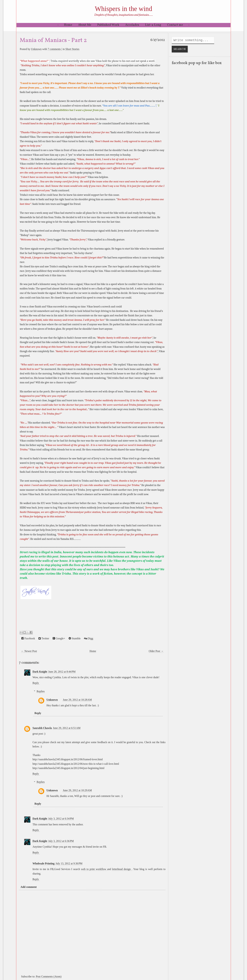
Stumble (75, 638)
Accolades (132, 25)
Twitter (44, 638)
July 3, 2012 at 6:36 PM (61, 841)
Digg (89, 638)
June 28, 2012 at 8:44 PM (62, 672)
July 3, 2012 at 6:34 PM (61, 819)
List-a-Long (153, 25)
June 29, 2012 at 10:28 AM (77, 700)
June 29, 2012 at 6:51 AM (67, 728)
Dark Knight (40, 672)
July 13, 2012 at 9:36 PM (69, 863)
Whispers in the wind (123, 9)
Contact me (175, 25)
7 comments (54, 49)
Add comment (28, 887)
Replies (41, 691)
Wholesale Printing (43, 863)
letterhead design (122, 869)
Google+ (59, 638)
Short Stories (72, 49)
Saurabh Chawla (42, 728)
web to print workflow (94, 869)
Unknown (36, 49)
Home (68, 25)
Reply (36, 683)
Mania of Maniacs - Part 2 (53, 40)
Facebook (28, 638)
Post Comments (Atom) (49, 976)
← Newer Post (29, 651)
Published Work (108, 25)
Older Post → (156, 651)
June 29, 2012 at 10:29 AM (77, 790)
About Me (85, 25)
